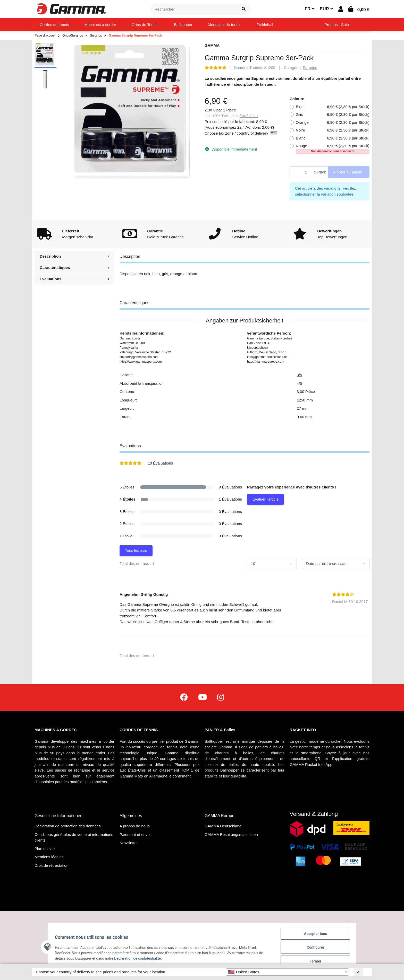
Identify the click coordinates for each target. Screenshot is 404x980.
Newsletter (129, 843)
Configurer (314, 948)
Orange (333, 123)
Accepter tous (314, 935)
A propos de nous (135, 826)
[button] (341, 9)
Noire (333, 130)
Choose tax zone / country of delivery (241, 133)
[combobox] (287, 972)
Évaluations (74, 279)
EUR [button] (326, 9)
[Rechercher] (193, 9)
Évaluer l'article (266, 499)
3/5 (299, 375)
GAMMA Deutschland (223, 826)
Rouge (333, 148)
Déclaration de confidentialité (138, 959)
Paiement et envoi (135, 834)
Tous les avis (136, 550)
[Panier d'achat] (359, 9)
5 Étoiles (127, 487)
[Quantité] (301, 172)
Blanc (333, 138)
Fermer (314, 962)
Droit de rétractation (52, 865)
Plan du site (45, 849)
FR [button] (310, 9)
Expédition (249, 116)
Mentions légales (49, 857)
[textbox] (287, 972)
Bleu (333, 107)
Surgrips (310, 68)
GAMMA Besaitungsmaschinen (231, 834)
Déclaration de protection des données (68, 826)
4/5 (299, 383)
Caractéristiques (74, 268)
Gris (333, 115)
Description (74, 256)
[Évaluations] (216, 68)
